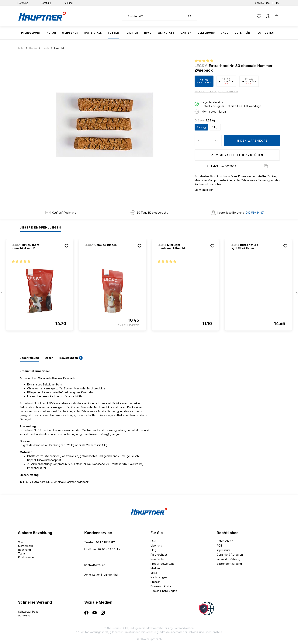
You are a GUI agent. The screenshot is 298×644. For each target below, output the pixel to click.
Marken (155, 568)
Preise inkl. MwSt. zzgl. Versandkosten (216, 92)
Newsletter (158, 559)
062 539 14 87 (255, 213)
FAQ (153, 541)
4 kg (215, 127)
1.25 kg (201, 127)
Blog (153, 550)
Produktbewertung (163, 564)
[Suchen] (192, 16)
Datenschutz (225, 541)
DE (278, 2)
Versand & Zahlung (228, 559)
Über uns (156, 546)
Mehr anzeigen (204, 190)
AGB (219, 546)
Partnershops (159, 555)
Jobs (154, 573)
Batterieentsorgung (229, 564)
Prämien (156, 582)
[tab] (29, 358)
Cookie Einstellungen (164, 591)
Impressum (223, 550)
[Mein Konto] (268, 16)
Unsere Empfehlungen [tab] (40, 227)
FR (274, 2)
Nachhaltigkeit (160, 577)
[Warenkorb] (275, 16)
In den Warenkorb (252, 141)
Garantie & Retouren (230, 555)
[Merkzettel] (259, 16)
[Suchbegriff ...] (154, 16)
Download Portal (161, 586)
